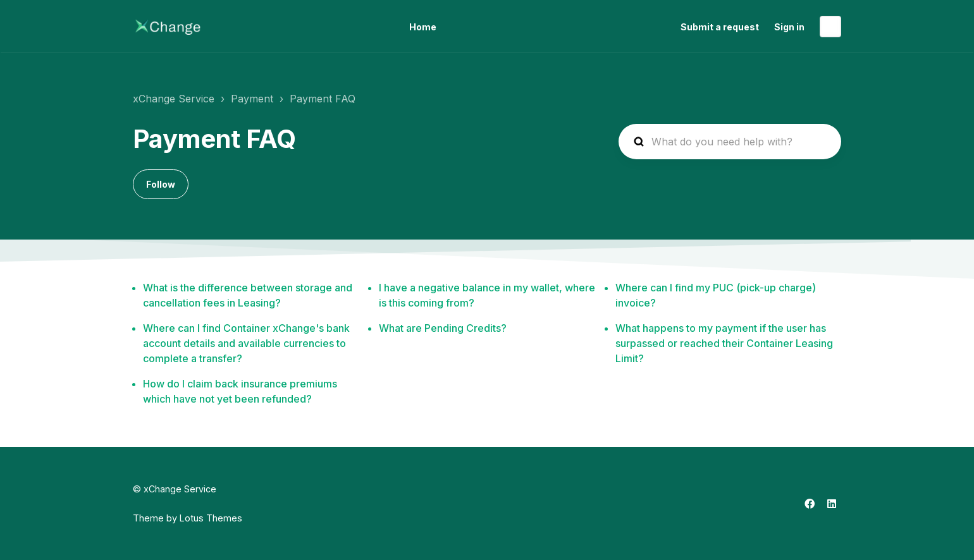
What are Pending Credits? (443, 328)
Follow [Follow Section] (161, 184)
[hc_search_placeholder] (730, 142)
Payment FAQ (323, 99)
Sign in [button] (789, 27)
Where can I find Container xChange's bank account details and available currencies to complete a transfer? (246, 343)
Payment (252, 99)
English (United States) (830, 27)
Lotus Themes (211, 518)
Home (423, 27)
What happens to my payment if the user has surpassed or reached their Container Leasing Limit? (724, 343)
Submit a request (720, 27)
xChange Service (174, 99)
